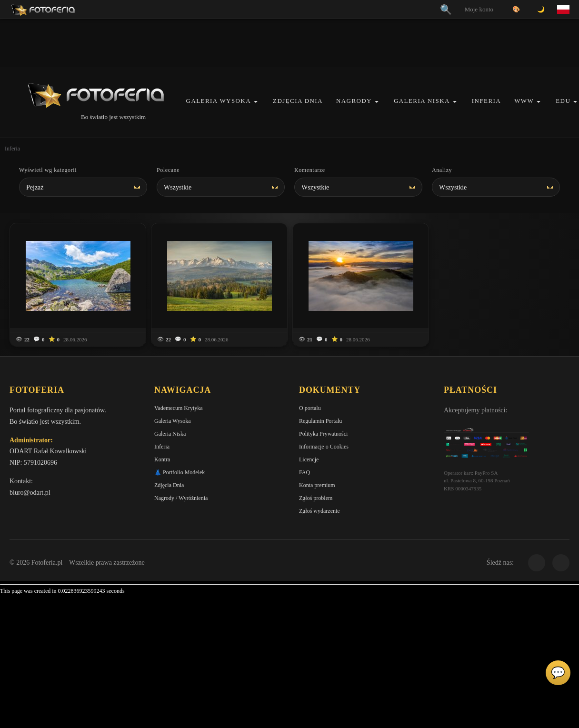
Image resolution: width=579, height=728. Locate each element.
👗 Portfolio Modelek (180, 472)
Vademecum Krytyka (179, 408)
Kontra (162, 459)
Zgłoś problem (316, 498)
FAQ (304, 472)
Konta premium (317, 485)
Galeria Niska (422, 101)
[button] (256, 102)
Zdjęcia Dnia (298, 101)
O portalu (310, 408)
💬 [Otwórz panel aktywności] (558, 673)
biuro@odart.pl (30, 493)
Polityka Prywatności (323, 434)
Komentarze (310, 170)
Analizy (442, 170)
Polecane (168, 170)
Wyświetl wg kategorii (48, 170)
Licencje (309, 459)
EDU (563, 101)
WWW (524, 101)
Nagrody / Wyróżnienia (181, 498)
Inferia (486, 101)
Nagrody (354, 101)
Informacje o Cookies (324, 447)
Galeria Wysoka (219, 101)
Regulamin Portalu (320, 421)
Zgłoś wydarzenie (319, 511)
